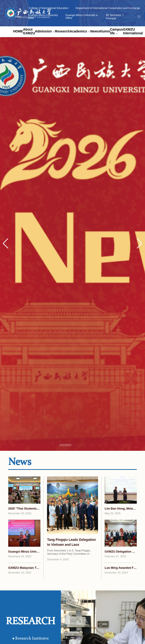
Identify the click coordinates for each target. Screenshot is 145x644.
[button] (139, 243)
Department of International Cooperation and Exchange (108, 8)
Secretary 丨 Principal (115, 16)
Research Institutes (31, 638)
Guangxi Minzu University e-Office (82, 16)
